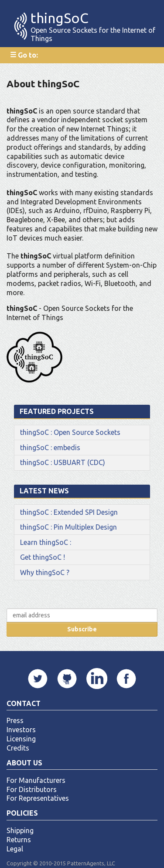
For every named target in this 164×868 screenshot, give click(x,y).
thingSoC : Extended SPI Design (69, 512)
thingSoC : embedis (50, 448)
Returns (19, 840)
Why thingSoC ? (45, 572)
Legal (15, 849)
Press (15, 720)
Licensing (21, 739)
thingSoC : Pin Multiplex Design (68, 527)
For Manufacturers (36, 780)
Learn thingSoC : (46, 542)
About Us (24, 763)
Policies (22, 813)
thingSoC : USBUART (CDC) (63, 462)
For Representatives (38, 798)
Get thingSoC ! (43, 557)
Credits (18, 748)
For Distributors (32, 789)
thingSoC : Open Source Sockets (70, 432)
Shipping (20, 830)
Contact (24, 703)
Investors (21, 730)
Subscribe (82, 629)
